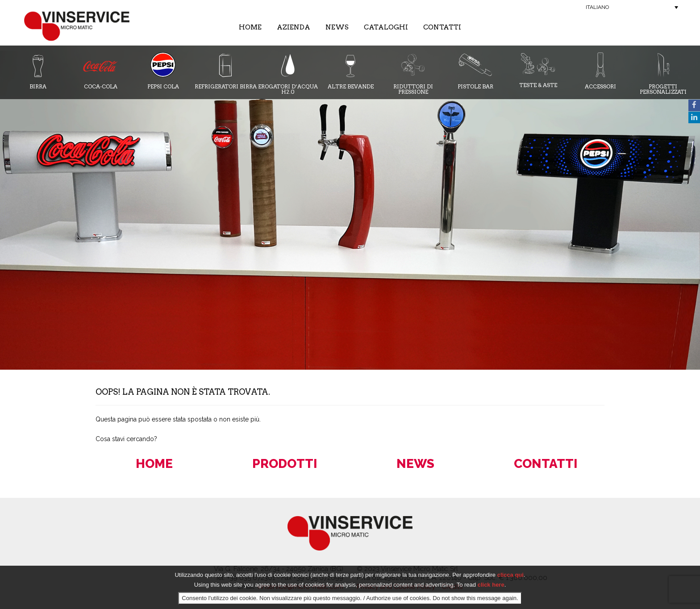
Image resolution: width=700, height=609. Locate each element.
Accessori (600, 71)
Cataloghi (386, 27)
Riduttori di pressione (413, 73)
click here (491, 585)
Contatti (442, 27)
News (337, 27)
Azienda (294, 27)
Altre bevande (351, 71)
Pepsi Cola (163, 71)
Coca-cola (100, 71)
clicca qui (510, 575)
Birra (38, 71)
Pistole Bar (475, 71)
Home (250, 27)
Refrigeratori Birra (226, 71)
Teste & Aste (538, 70)
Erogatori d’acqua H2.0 (288, 73)
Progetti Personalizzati (663, 73)
